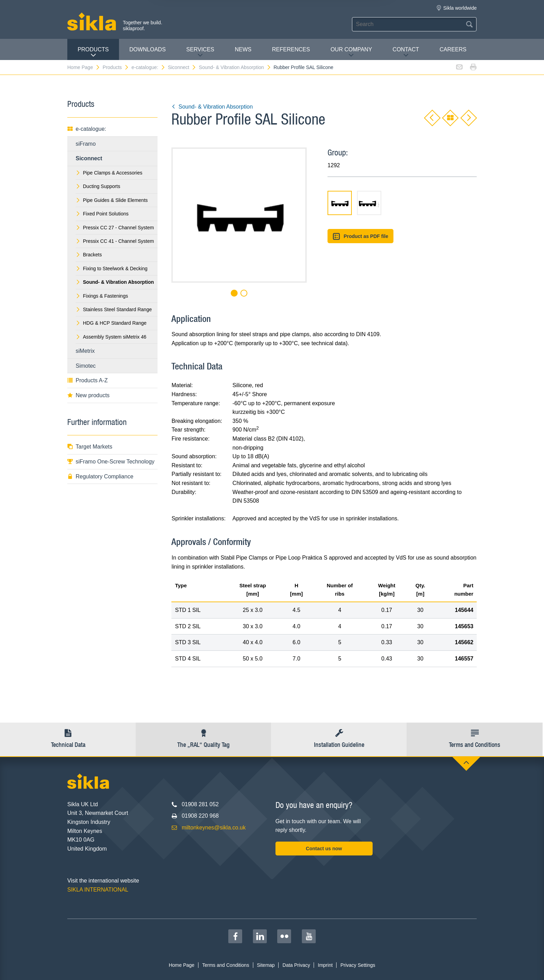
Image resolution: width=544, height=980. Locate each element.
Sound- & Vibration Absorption (235, 67)
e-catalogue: (148, 67)
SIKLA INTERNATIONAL (98, 890)
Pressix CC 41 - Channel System (115, 241)
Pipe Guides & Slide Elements (112, 200)
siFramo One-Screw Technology (111, 462)
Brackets (89, 255)
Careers (453, 49)
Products (93, 52)
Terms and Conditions (226, 965)
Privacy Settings (358, 965)
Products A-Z (87, 380)
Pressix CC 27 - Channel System (115, 228)
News (243, 49)
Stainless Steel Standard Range (114, 309)
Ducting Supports (98, 186)
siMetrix (85, 351)
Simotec (86, 366)
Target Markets (90, 447)
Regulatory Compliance (100, 476)
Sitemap (266, 965)
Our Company (351, 52)
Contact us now (324, 849)
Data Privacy (296, 965)
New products (88, 395)
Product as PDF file (360, 236)
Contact (406, 52)
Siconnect (182, 67)
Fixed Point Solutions (102, 214)
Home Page (84, 67)
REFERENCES (291, 49)
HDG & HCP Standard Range (111, 323)
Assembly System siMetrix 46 (111, 337)
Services (200, 52)
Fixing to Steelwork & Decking (112, 269)
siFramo (86, 144)
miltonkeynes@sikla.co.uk (214, 828)
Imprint (325, 965)
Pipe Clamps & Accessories (109, 173)
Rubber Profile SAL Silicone (304, 67)
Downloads (148, 49)
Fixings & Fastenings (102, 296)
